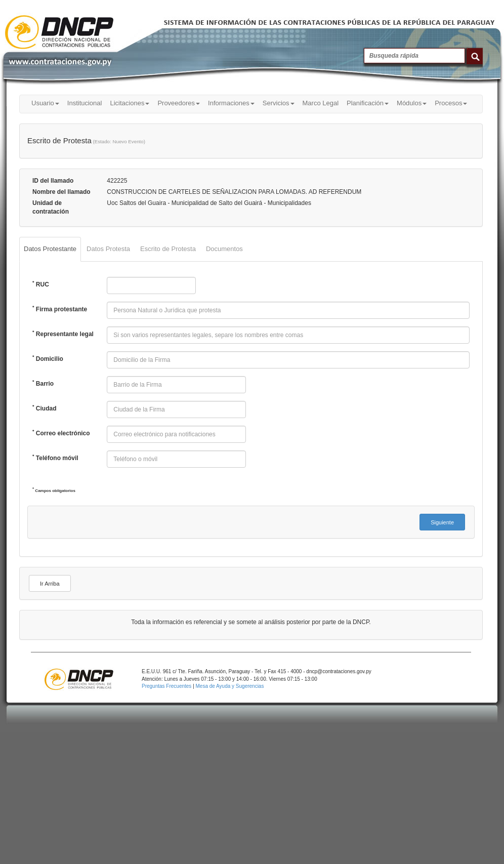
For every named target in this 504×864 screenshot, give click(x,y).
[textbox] (151, 285)
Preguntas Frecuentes (167, 686)
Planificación (368, 103)
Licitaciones (130, 103)
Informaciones (231, 103)
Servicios (279, 103)
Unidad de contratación (51, 207)
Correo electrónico (61, 433)
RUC (41, 284)
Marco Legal (321, 103)
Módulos (412, 103)
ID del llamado (53, 181)
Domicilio (48, 358)
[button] (442, 522)
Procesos (451, 103)
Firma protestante (60, 309)
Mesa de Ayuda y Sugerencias (230, 686)
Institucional (85, 103)
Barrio (43, 383)
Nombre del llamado (61, 192)
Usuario (45, 103)
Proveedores (179, 103)
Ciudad (45, 408)
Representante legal (63, 334)
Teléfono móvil (55, 458)
